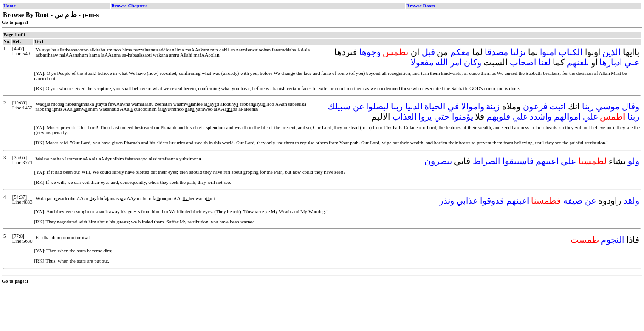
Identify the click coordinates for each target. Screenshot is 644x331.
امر (456, 62)
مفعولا (422, 62)
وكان (473, 62)
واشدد (541, 117)
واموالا (473, 106)
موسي (608, 106)
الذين (611, 52)
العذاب (404, 117)
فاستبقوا (518, 161)
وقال (631, 106)
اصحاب (523, 62)
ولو (634, 161)
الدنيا (414, 106)
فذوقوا (492, 201)
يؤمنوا (463, 117)
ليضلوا (377, 106)
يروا (425, 117)
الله (442, 62)
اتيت (557, 106)
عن (359, 106)
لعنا (545, 62)
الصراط (486, 161)
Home (9, 6)
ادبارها (611, 62)
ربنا (588, 106)
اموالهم (567, 117)
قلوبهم (498, 117)
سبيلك (339, 106)
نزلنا (518, 52)
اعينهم (547, 161)
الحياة (435, 106)
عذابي (467, 201)
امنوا (548, 52)
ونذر (447, 201)
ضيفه (573, 201)
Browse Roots (420, 6)
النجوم (613, 240)
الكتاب (571, 52)
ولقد (631, 201)
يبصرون (438, 161)
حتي (442, 117)
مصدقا (496, 52)
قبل (428, 52)
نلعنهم (578, 62)
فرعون (535, 106)
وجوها (370, 52)
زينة (493, 106)
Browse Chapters (129, 6)
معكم (460, 52)
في (453, 106)
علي (632, 62)
